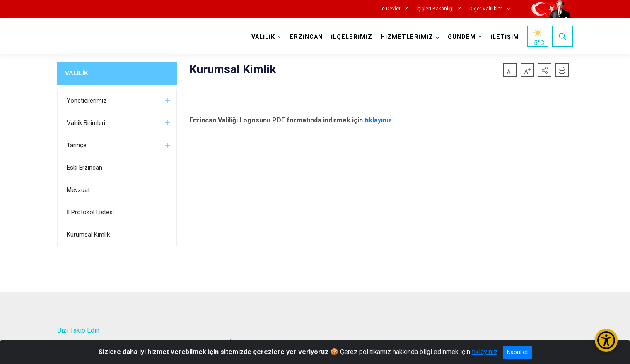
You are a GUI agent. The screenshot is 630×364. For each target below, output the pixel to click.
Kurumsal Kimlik (88, 235)
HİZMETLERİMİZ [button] (407, 37)
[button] (545, 70)
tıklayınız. (379, 120)
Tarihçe (77, 145)
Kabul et (518, 352)
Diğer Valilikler (486, 9)
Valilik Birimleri (86, 123)
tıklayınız (485, 352)
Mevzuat (78, 190)
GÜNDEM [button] (462, 37)
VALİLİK (76, 73)
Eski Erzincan (84, 168)
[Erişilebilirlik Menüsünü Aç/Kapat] (606, 340)
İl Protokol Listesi (90, 212)
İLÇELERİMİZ (352, 37)
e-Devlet (391, 9)
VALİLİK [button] (263, 37)
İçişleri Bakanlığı (435, 9)
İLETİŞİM (505, 37)
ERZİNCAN (306, 37)
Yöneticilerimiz (87, 101)
